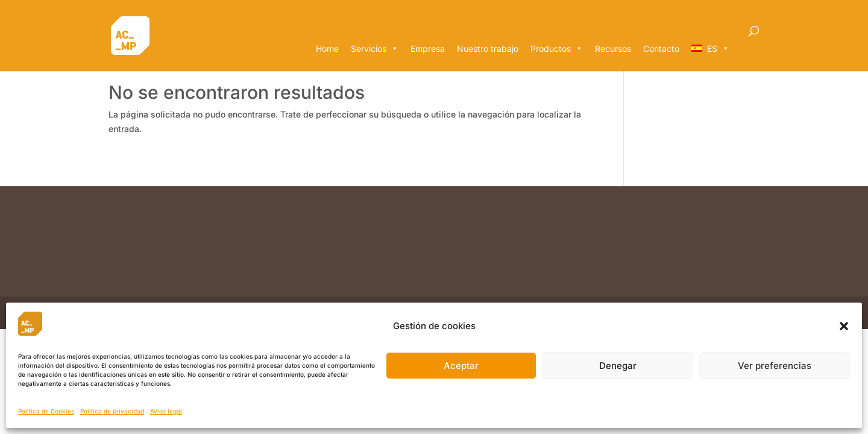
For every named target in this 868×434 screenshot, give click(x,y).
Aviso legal (166, 411)
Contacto (661, 49)
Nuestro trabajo (488, 49)
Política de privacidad (112, 411)
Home (327, 49)
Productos (557, 49)
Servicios (375, 49)
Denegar (618, 366)
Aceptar (461, 366)
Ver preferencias (775, 366)
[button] (844, 326)
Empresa (428, 49)
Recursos (613, 49)
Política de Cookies (46, 411)
